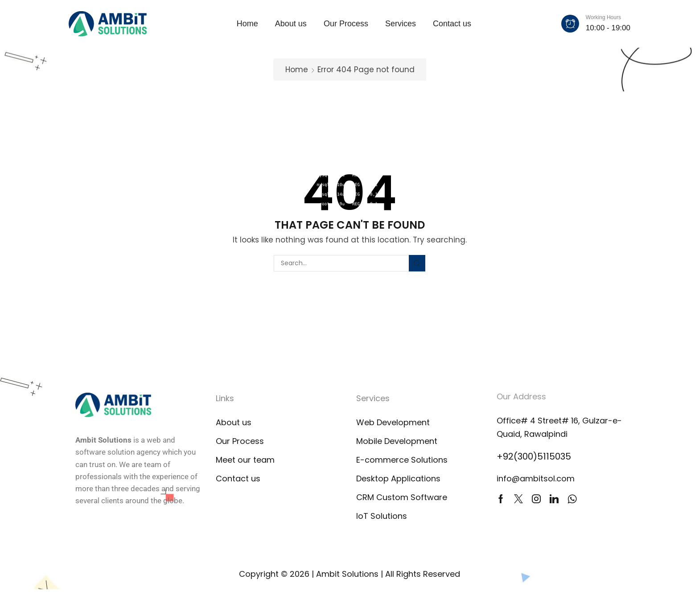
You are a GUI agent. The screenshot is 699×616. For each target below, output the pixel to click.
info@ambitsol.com (536, 478)
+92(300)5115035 (534, 456)
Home (297, 70)
